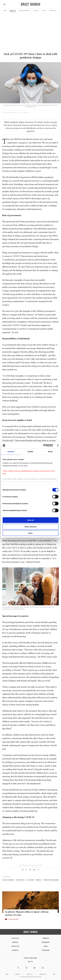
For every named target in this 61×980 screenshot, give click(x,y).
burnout (39, 880)
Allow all (30, 520)
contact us (43, 974)
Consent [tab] (11, 452)
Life (5, 10)
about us (30, 974)
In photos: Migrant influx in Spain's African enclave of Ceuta (27, 913)
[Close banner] (58, 445)
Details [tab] (31, 452)
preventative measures (51, 880)
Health (13, 10)
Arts (46, 946)
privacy (18, 974)
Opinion (46, 950)
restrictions (20, 880)
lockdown (30, 880)
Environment (24, 10)
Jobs (7, 974)
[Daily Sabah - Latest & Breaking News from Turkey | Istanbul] (30, 4)
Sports (15, 950)
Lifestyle (15, 946)
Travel (36, 10)
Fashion (53, 10)
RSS (54, 974)
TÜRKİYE (46, 938)
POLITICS (15, 938)
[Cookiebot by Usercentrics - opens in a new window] (43, 445)
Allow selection (30, 527)
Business (46, 942)
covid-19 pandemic (8, 880)
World (15, 942)
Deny (30, 533)
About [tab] (50, 452)
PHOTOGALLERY (13, 919)
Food (44, 10)
